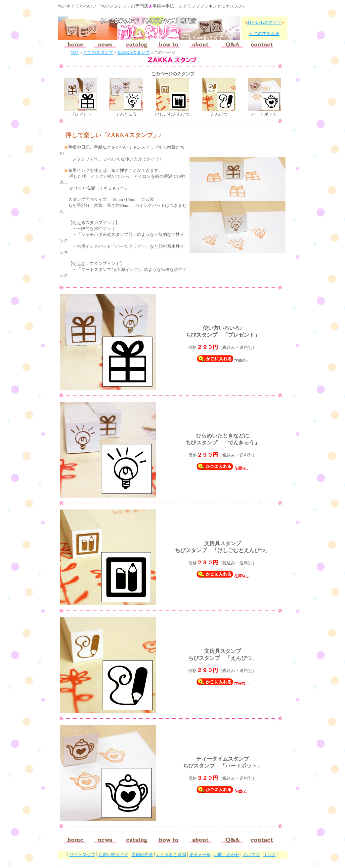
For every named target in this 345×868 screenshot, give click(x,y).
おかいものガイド (264, 22)
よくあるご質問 (171, 855)
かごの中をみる (264, 34)
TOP (75, 52)
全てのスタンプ (98, 52)
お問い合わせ (227, 855)
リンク (269, 855)
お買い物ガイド (113, 855)
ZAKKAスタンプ (134, 52)
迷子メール (200, 855)
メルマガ (251, 855)
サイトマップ (82, 855)
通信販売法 (142, 855)
